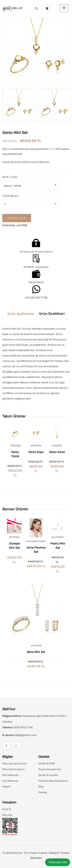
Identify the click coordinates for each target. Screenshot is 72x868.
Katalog (43, 792)
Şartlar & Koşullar (48, 775)
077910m (14, 537)
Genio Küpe (36, 452)
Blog (41, 787)
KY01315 (57, 446)
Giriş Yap (7, 815)
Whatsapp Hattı (58, 862)
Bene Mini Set (36, 652)
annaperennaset (36, 541)
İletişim (7, 787)
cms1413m (58, 537)
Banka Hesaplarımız (50, 769)
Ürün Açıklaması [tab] (21, 314)
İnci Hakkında (10, 781)
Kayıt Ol (7, 809)
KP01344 (36, 446)
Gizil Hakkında (10, 775)
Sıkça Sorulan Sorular (14, 764)
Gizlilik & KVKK (47, 764)
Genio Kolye (57, 452)
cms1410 (36, 646)
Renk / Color (10, 177)
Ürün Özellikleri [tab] (52, 314)
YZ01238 (15, 446)
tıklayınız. (44, 162)
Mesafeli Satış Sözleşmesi (53, 781)
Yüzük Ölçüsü (10, 196)
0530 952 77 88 (23, 727)
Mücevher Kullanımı (14, 769)
